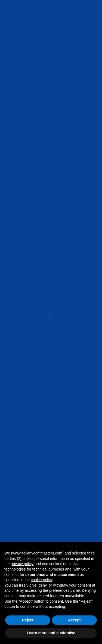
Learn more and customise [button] (51, 633)
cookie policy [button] (41, 580)
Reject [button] (28, 620)
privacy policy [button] (22, 564)
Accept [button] (74, 620)
